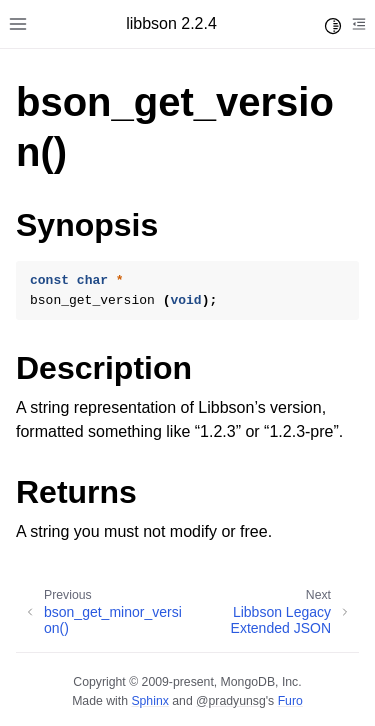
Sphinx (149, 701)
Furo (290, 701)
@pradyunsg (231, 701)
